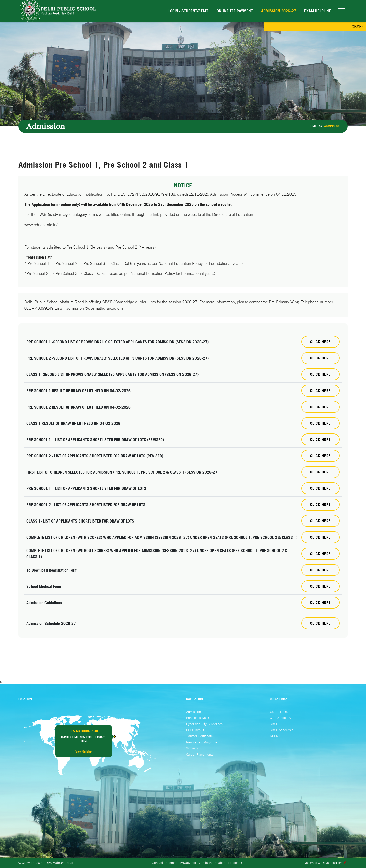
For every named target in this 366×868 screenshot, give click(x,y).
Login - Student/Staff (188, 11)
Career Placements (200, 754)
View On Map (84, 751)
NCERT (275, 736)
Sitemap (172, 863)
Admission (193, 712)
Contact (158, 863)
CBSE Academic (282, 730)
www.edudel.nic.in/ (41, 225)
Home (313, 126)
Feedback (235, 863)
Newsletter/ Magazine (202, 742)
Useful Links (279, 712)
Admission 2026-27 (279, 11)
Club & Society (280, 718)
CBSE (274, 724)
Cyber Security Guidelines (204, 724)
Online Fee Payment (235, 11)
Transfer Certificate (200, 736)
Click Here (321, 342)
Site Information (214, 863)
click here (321, 603)
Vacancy (192, 748)
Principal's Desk (198, 718)
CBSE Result (195, 730)
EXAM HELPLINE (318, 11)
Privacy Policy (190, 863)
